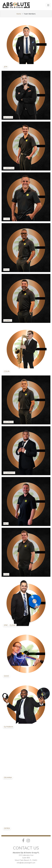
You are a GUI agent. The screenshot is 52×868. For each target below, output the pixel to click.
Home (19, 14)
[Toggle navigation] (48, 5)
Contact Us (26, 848)
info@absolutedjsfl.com (26, 863)
